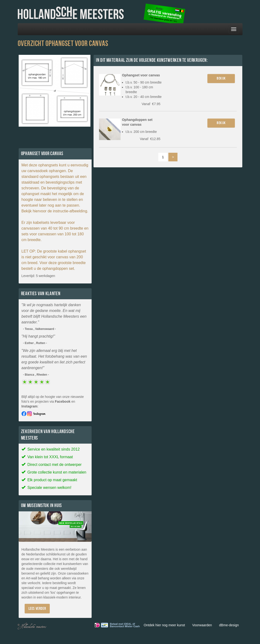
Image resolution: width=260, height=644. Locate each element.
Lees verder (37, 608)
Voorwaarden (202, 625)
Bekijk (221, 78)
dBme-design (229, 625)
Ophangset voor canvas (141, 75)
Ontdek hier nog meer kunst (164, 625)
